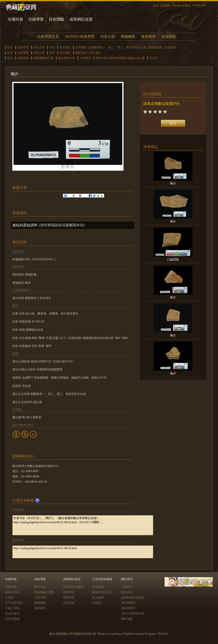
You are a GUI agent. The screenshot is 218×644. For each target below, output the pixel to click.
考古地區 (65, 47)
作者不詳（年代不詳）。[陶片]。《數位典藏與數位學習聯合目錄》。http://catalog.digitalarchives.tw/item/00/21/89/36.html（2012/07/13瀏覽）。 (83, 525)
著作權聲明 (128, 603)
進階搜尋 (148, 36)
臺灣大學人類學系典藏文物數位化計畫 (120, 58)
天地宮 (9, 598)
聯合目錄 (40, 587)
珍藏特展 (15, 19)
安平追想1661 (14, 603)
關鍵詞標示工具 (102, 592)
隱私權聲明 (128, 608)
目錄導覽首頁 (48, 36)
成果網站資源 (81, 19)
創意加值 (69, 603)
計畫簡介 (127, 587)
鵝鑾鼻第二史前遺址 (164, 47)
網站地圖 (127, 619)
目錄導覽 (36, 19)
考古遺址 (65, 53)
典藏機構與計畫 (43, 58)
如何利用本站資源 (133, 598)
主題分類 (40, 598)
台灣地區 (81, 47)
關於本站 (127, 592)
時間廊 (96, 603)
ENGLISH (200, 5)
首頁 (156, 6)
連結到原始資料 (25, 225)
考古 (52, 47)
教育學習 (69, 592)
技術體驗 (57, 19)
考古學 (153, 58)
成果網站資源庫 (73, 587)
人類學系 (85, 58)
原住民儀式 (12, 613)
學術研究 (69, 598)
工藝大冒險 (12, 608)
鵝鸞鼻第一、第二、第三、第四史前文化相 (119, 47)
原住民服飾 (12, 619)
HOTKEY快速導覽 (80, 36)
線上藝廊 (98, 598)
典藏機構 (128, 36)
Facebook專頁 (181, 6)
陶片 (173, 184)
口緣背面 (173, 260)
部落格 (165, 6)
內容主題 (108, 36)
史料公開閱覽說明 (133, 613)
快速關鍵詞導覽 (44, 592)
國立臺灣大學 (66, 58)
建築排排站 (12, 592)
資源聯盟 (169, 36)
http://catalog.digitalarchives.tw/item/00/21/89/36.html (83, 552)
